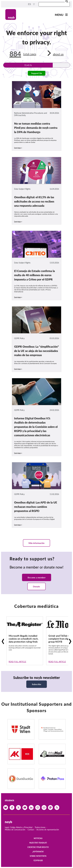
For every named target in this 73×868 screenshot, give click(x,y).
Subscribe (37, 684)
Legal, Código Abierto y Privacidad (19, 827)
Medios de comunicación (15, 830)
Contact (31, 830)
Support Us (37, 73)
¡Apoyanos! (38, 852)
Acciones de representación (48, 830)
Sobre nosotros (38, 856)
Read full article (17, 662)
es (30, 4)
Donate (36, 586)
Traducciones (40, 827)
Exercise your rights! (38, 847)
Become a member (37, 577)
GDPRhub (38, 860)
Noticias (38, 838)
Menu (59, 15)
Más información (36, 543)
